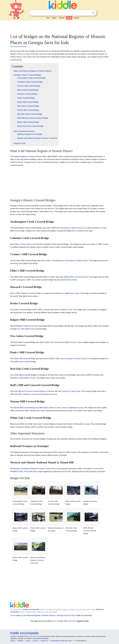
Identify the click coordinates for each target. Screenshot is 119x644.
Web (48, 18)
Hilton (17, 244)
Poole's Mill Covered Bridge (25, 359)
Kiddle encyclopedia (31, 609)
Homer (56, 310)
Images (54, 18)
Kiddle (12, 641)
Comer (63, 408)
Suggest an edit (82, 621)
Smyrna (65, 391)
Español (77, 18)
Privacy (35, 641)
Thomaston (65, 228)
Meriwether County (28, 378)
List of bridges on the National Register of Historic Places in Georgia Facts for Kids (42, 615)
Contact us (44, 641)
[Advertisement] (59, 27)
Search (93, 13)
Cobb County (75, 391)
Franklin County (81, 261)
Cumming (68, 359)
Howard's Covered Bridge (31, 293)
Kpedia (69, 18)
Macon (62, 452)
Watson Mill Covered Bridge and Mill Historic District (34, 408)
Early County (26, 244)
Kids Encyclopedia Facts (19, 47)
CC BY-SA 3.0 (33, 636)
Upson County (77, 228)
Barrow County (31, 326)
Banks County (67, 310)
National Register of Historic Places (28, 156)
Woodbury (14, 378)
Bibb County (71, 452)
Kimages (62, 18)
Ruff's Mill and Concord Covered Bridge (29, 391)
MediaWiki (45, 638)
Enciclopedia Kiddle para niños (61, 641)
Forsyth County (80, 359)
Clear (89, 13)
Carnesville (69, 261)
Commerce (58, 342)
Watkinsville (69, 277)
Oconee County (82, 277)
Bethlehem (19, 326)
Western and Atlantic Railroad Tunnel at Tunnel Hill (34, 469)
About (28, 641)
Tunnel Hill (98, 469)
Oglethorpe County (72, 293)
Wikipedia (14, 638)
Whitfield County (17, 471)
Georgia (35, 54)
